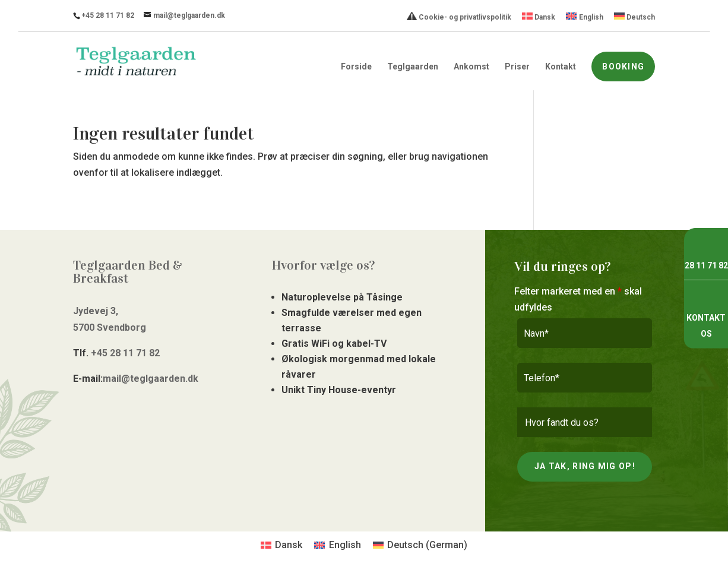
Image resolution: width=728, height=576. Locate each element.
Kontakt (561, 67)
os (706, 334)
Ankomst (471, 67)
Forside (356, 67)
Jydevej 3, (96, 311)
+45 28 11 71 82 (108, 15)
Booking (623, 67)
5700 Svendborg (110, 327)
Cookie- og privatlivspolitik (459, 17)
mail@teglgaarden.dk (151, 379)
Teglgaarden (413, 67)
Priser (517, 67)
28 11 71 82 (706, 265)
